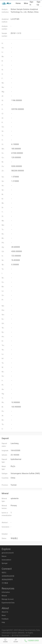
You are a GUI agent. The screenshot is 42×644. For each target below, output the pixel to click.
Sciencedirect (6, 560)
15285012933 (32, 641)
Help (3, 622)
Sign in (31, 3)
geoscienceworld (8, 553)
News (4, 615)
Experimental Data (8, 603)
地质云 (4, 572)
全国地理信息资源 (8, 576)
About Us (5, 612)
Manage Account (8, 599)
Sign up (38, 3)
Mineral (27, 3)
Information (6, 592)
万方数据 (5, 583)
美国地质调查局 (7, 579)
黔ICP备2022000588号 (21, 635)
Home (18, 3)
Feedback (5, 619)
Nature (4, 556)
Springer (5, 563)
